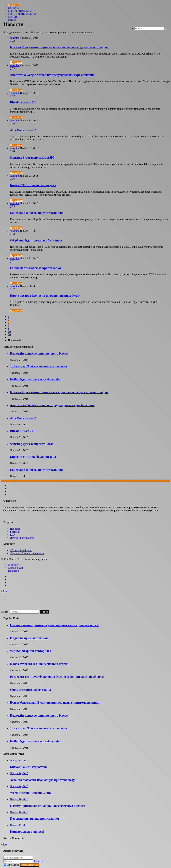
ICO (12, 535)
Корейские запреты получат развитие (37, 213)
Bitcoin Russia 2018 (23, 102)
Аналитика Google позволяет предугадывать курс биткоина (52, 75)
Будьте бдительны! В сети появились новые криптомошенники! (55, 702)
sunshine (15, 38)
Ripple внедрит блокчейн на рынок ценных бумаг (45, 296)
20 (9, 334)
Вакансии (13, 571)
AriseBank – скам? (23, 130)
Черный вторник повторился (31, 651)
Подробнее (16, 62)
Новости (14, 5)
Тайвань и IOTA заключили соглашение (38, 366)
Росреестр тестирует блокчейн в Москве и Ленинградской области (57, 677)
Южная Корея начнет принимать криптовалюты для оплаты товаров (59, 47)
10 (9, 331)
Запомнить (12, 865)
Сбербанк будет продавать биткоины (36, 240)
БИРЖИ (12, 20)
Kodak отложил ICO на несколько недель (39, 664)
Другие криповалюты (22, 14)
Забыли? (38, 861)
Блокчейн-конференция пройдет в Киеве (39, 353)
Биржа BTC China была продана (33, 185)
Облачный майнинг (21, 550)
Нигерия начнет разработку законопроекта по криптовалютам (54, 625)
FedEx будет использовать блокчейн (35, 379)
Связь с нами (15, 568)
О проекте (14, 565)
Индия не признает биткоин (30, 638)
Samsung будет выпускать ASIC (32, 158)
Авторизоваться (30, 865)
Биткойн (14, 8)
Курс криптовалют (20, 11)
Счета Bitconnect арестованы (30, 690)
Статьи (12, 17)
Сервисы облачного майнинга (27, 553)
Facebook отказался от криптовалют (36, 268)
